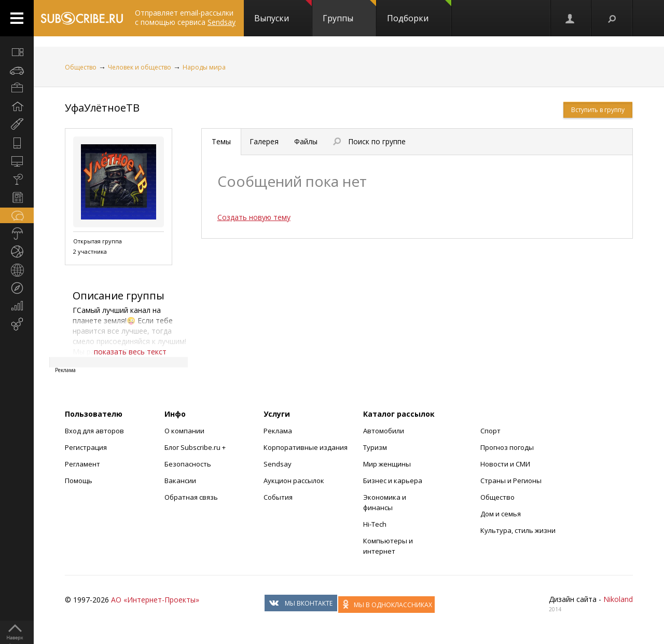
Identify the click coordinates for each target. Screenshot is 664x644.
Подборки (419, 12)
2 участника (90, 251)
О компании (184, 431)
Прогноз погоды (507, 447)
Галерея (264, 141)
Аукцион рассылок (294, 481)
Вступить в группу (598, 110)
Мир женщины (387, 464)
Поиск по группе (369, 141)
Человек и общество (140, 67)
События (278, 497)
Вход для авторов (94, 431)
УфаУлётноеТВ (102, 108)
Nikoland (618, 599)
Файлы (306, 141)
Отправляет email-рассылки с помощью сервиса (185, 17)
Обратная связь (191, 497)
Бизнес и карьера (393, 481)
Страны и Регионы (511, 481)
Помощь (79, 481)
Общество (81, 67)
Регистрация (86, 447)
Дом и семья (501, 514)
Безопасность (188, 464)
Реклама (278, 431)
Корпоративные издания (306, 447)
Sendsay (278, 464)
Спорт (490, 431)
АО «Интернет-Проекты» (155, 600)
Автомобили (384, 431)
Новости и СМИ (505, 464)
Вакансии (180, 481)
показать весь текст (130, 352)
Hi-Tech (375, 524)
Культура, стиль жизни (518, 530)
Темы (221, 141)
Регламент (82, 464)
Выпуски (283, 12)
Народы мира (204, 67)
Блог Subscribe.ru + (196, 447)
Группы (349, 12)
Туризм (375, 447)
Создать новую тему (254, 217)
